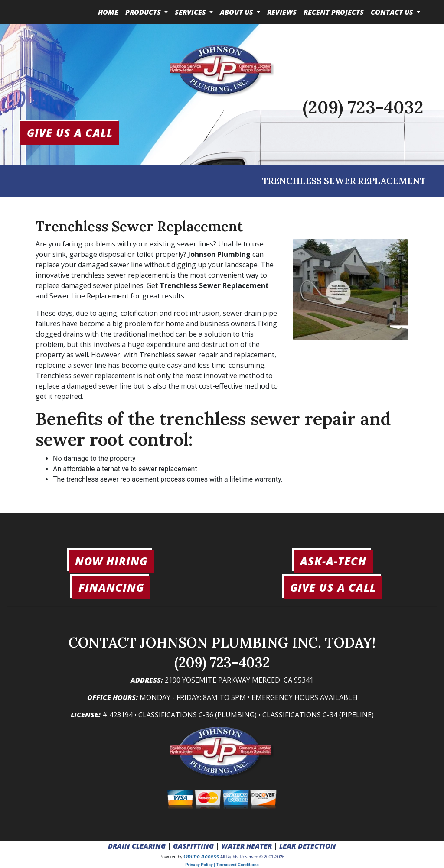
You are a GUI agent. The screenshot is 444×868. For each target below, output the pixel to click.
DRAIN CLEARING (137, 846)
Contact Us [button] (393, 12)
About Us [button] (237, 12)
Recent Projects (334, 12)
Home (108, 12)
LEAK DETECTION (308, 846)
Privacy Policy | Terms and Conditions (222, 865)
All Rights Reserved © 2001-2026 (253, 857)
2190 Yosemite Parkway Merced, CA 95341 (239, 680)
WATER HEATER (246, 846)
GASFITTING (193, 846)
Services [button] (191, 12)
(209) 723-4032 (363, 107)
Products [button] (144, 12)
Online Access (201, 857)
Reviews (282, 12)
